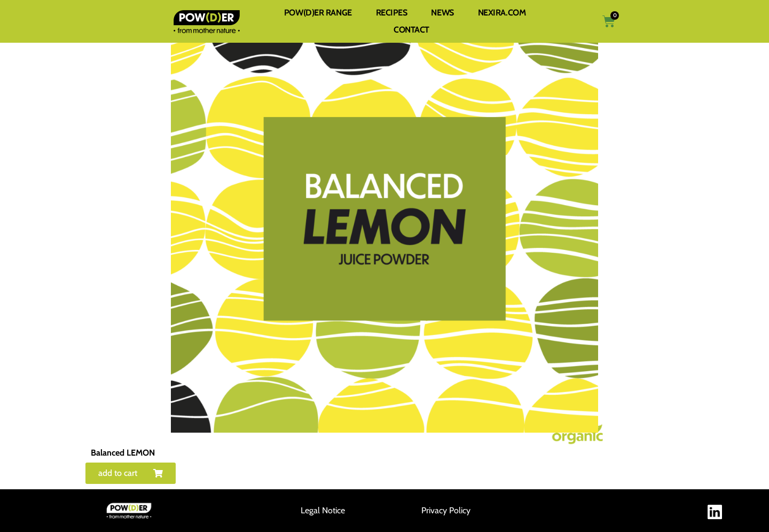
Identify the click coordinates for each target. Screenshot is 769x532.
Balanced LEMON (123, 453)
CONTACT (411, 30)
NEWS (442, 13)
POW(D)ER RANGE (318, 13)
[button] (131, 473)
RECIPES (392, 13)
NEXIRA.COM (502, 13)
